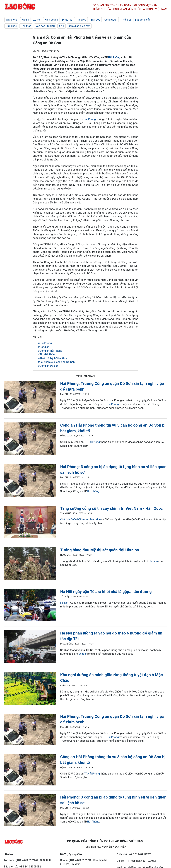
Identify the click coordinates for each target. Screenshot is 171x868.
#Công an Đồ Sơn (48, 366)
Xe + (62, 26)
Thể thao (26, 26)
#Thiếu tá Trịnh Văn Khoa (53, 358)
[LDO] (30, 398)
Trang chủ (12, 20)
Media (25, 20)
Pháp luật (68, 20)
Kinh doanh (51, 20)
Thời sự (82, 20)
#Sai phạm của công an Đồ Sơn (56, 362)
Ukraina (153, 561)
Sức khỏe (11, 26)
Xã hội (37, 20)
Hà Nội (64, 603)
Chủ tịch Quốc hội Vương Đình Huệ (80, 520)
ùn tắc (82, 654)
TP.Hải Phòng (92, 442)
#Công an (44, 347)
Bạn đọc (95, 20)
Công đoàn (111, 20)
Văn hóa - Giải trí (45, 26)
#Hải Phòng (45, 343)
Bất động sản (143, 20)
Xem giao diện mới (79, 26)
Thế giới (126, 20)
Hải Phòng (114, 57)
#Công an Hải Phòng (50, 351)
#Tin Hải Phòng (47, 354)
